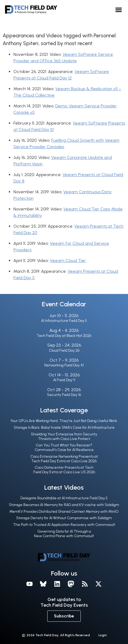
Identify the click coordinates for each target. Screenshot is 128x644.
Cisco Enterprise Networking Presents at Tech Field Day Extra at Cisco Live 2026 (64, 459)
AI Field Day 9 (64, 380)
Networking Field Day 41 (64, 365)
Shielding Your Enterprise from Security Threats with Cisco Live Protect (64, 436)
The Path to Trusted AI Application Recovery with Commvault (64, 525)
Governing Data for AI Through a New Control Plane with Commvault (64, 534)
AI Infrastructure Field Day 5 (64, 321)
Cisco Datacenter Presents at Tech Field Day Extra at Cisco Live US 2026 (64, 470)
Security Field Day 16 (64, 395)
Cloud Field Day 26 (64, 350)
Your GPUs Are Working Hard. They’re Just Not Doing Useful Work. (64, 421)
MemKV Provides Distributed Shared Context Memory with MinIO (64, 512)
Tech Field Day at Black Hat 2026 (64, 336)
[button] (118, 10)
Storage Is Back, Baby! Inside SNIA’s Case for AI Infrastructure (64, 427)
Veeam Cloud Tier (68, 261)
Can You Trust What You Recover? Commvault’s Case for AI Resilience (64, 447)
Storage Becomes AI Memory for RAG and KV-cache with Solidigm (64, 505)
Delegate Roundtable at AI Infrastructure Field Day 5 (64, 498)
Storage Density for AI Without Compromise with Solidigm (64, 518)
